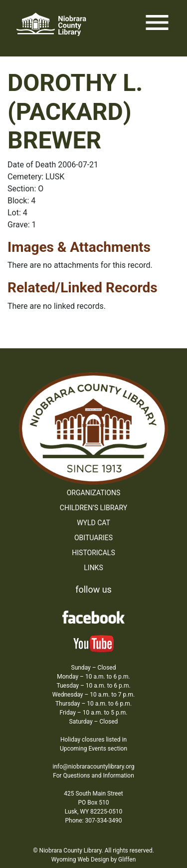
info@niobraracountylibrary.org (93, 767)
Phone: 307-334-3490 (94, 821)
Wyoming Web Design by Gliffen (94, 860)
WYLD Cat (93, 523)
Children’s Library (93, 508)
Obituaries (93, 538)
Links (93, 568)
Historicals (93, 553)
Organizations (94, 493)
